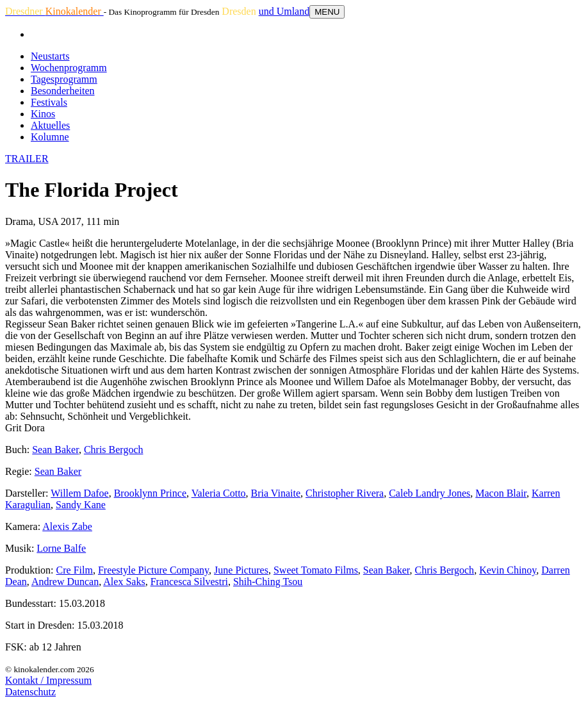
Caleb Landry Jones (429, 493)
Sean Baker (55, 450)
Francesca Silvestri (189, 582)
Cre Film (75, 570)
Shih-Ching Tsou (268, 582)
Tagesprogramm (64, 79)
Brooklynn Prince (150, 493)
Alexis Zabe (67, 526)
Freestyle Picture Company (153, 570)
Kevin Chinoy (508, 570)
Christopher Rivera (345, 493)
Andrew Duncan (65, 582)
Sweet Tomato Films (316, 570)
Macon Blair (501, 493)
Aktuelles (50, 125)
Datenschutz (30, 692)
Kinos (43, 114)
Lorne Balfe (61, 548)
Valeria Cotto (219, 493)
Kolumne (50, 137)
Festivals (49, 102)
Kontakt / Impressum (48, 680)
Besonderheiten (63, 91)
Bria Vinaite (276, 493)
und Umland (284, 11)
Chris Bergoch (114, 450)
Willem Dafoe (79, 493)
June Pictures (241, 570)
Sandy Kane (81, 505)
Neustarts (50, 56)
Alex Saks (124, 582)
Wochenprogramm (69, 68)
